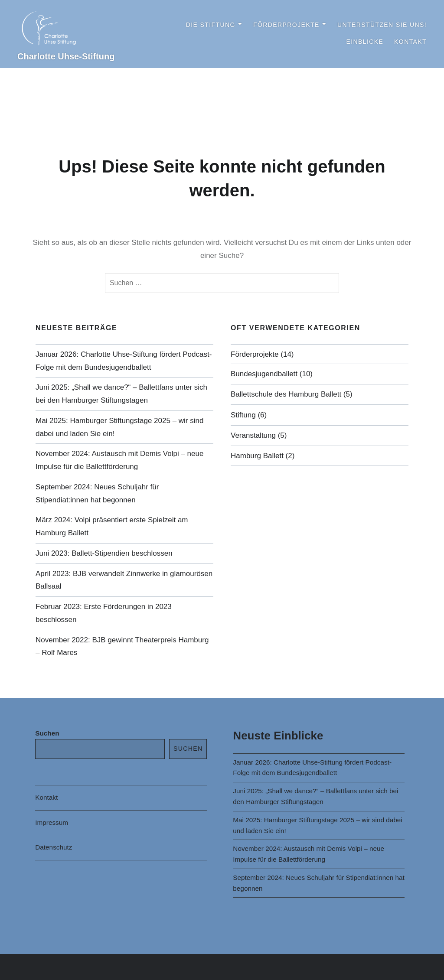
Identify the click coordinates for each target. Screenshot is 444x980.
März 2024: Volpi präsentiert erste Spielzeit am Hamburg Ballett (112, 526)
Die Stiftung (211, 25)
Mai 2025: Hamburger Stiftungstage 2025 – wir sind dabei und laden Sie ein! (119, 427)
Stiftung (243, 415)
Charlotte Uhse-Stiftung (66, 56)
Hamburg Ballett (257, 456)
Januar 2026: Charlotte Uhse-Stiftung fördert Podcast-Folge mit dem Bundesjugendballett (124, 361)
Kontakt (410, 42)
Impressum (52, 822)
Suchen (47, 733)
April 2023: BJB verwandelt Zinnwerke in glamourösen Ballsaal (124, 580)
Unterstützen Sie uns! (382, 25)
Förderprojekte (286, 25)
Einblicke (365, 42)
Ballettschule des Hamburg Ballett (286, 394)
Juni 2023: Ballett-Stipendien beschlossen (104, 553)
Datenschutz (54, 847)
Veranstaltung (253, 435)
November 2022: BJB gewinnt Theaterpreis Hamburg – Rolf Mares (122, 646)
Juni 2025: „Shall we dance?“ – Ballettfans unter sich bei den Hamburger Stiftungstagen (121, 394)
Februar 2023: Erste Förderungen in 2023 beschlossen (104, 613)
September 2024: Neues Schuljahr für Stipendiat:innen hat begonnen (97, 493)
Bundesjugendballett (264, 374)
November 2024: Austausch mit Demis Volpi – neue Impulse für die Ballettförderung (119, 460)
